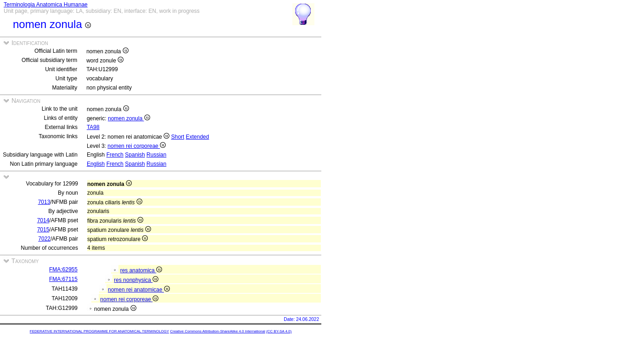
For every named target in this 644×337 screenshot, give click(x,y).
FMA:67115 (63, 279)
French (115, 155)
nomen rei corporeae (137, 146)
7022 (44, 239)
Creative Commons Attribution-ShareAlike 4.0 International (217, 331)
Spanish (135, 155)
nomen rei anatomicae (139, 290)
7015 (43, 230)
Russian (156, 155)
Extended (198, 137)
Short (178, 137)
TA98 (93, 127)
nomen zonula (129, 118)
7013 (44, 202)
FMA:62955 (63, 270)
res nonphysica (136, 280)
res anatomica (141, 270)
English (96, 164)
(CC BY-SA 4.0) (279, 331)
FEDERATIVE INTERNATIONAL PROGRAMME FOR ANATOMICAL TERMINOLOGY (99, 331)
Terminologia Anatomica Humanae (46, 5)
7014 (43, 220)
